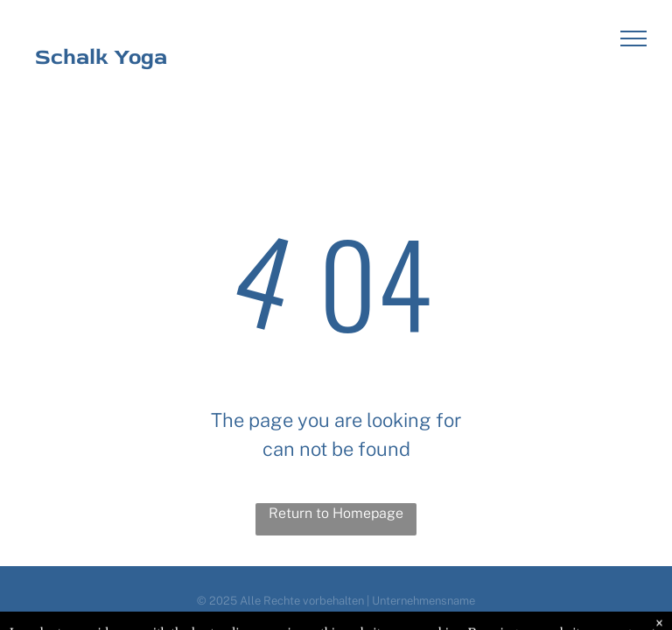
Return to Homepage (336, 513)
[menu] (633, 38)
